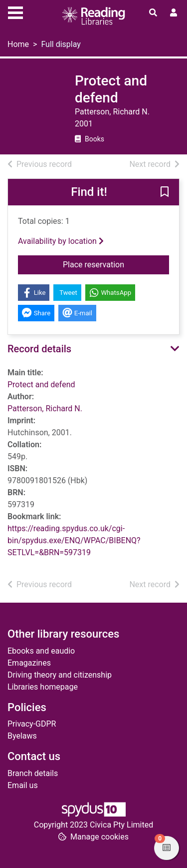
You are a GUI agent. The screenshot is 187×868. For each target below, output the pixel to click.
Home (18, 44)
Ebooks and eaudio (41, 651)
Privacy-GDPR (32, 724)
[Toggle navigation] (15, 11)
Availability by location (61, 241)
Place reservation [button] (116, 264)
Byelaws (22, 736)
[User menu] (174, 13)
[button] (165, 193)
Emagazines (29, 663)
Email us (23, 785)
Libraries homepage (43, 687)
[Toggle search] (153, 13)
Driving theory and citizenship (60, 675)
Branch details (33, 773)
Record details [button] (39, 349)
